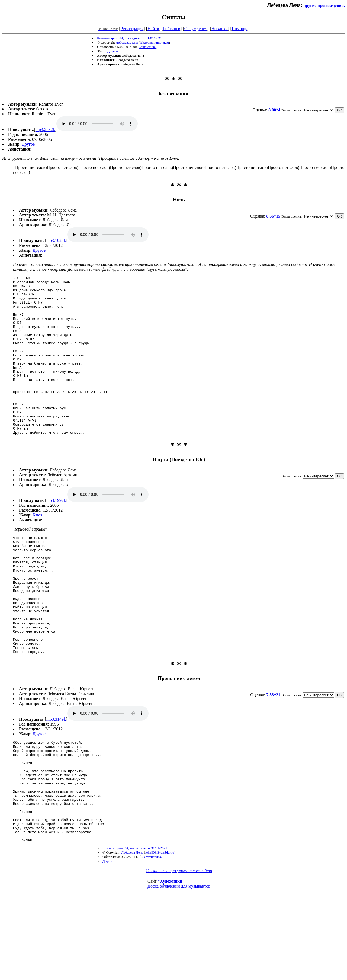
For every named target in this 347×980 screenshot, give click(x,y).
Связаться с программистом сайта (179, 946)
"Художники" (171, 957)
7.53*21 (273, 750)
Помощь (240, 29)
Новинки (219, 29)
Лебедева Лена (127, 42)
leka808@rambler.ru (154, 42)
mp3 (97, 124)
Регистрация (132, 29)
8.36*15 (273, 216)
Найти (153, 29)
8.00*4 (274, 110)
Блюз (37, 547)
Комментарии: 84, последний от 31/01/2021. (130, 38)
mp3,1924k (56, 240)
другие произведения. (324, 5)
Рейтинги (172, 29)
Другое (112, 51)
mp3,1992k (56, 532)
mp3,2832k (45, 130)
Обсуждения (196, 29)
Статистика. (147, 47)
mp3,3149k (56, 775)
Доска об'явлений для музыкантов (179, 962)
